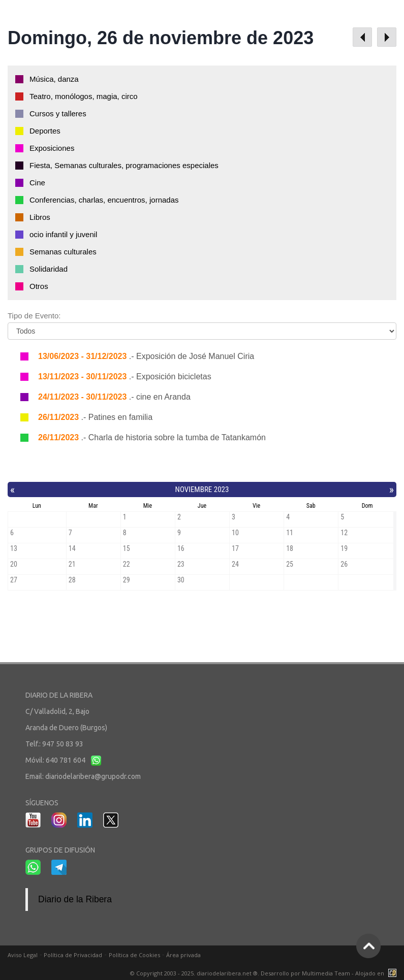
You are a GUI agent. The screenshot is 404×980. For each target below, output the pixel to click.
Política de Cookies (134, 955)
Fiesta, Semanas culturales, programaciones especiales (124, 165)
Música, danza (54, 79)
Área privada (183, 955)
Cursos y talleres (58, 113)
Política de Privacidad (73, 955)
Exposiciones (52, 148)
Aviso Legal (23, 955)
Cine (37, 183)
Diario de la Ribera (75, 899)
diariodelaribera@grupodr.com (93, 776)
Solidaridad (49, 269)
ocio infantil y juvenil (63, 234)
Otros (39, 286)
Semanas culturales (63, 252)
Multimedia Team (326, 973)
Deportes (45, 131)
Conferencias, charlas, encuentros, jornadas (104, 200)
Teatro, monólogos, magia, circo (84, 96)
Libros (40, 217)
